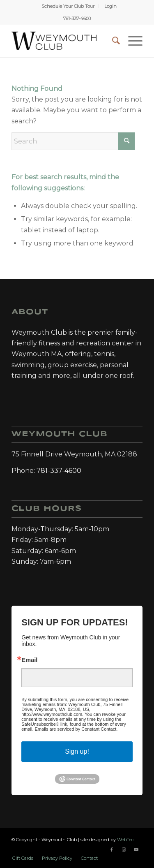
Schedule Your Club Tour (68, 6)
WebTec (125, 840)
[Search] (112, 41)
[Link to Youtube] (136, 849)
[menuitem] (68, 6)
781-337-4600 (77, 19)
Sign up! (77, 751)
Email (29, 660)
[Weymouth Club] (54, 41)
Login (110, 6)
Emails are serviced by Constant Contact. (76, 729)
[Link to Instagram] (124, 849)
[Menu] (131, 41)
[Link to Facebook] (112, 849)
